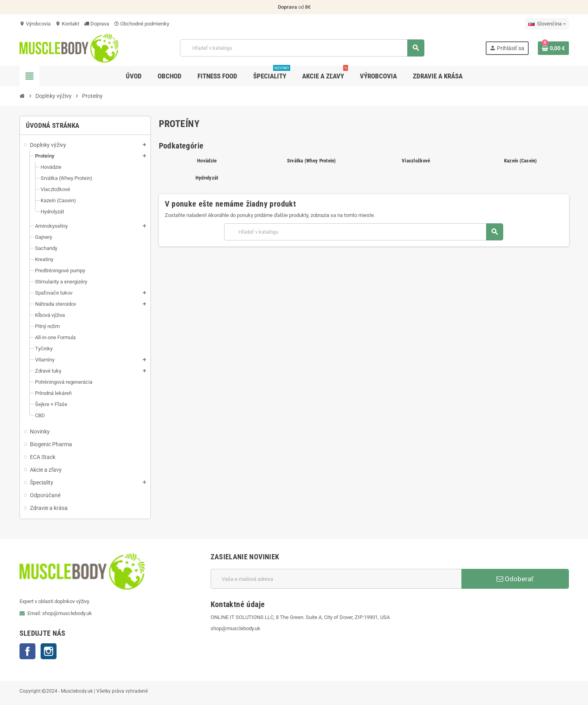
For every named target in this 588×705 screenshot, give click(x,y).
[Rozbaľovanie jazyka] (547, 24)
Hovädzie (207, 161)
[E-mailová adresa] (336, 579)
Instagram (49, 651)
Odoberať (515, 579)
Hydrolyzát (207, 178)
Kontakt (67, 24)
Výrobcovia (35, 24)
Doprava (97, 24)
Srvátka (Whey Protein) (312, 161)
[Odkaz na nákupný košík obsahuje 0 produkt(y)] (553, 48)
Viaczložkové (416, 161)
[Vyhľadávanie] (302, 48)
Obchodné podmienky (142, 24)
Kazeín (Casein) (521, 161)
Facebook (27, 651)
